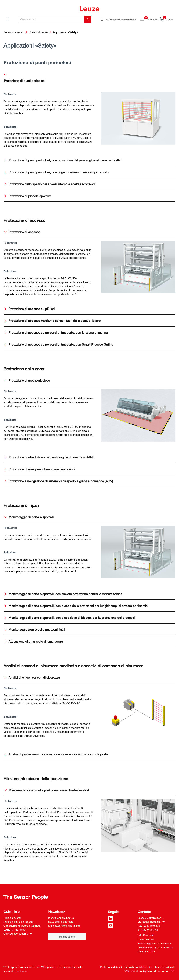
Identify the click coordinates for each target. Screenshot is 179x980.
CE (172, 971)
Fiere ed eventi (12, 918)
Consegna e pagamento (18, 933)
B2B (126, 971)
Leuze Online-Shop (15, 929)
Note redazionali (165, 967)
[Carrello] (167, 19)
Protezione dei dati (111, 967)
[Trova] (88, 19)
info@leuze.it (146, 935)
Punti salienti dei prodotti (18, 922)
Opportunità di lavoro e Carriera (22, 926)
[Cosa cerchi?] (52, 19)
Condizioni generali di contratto (150, 971)
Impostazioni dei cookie (139, 967)
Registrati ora (67, 937)
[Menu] (8, 19)
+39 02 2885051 (148, 930)
